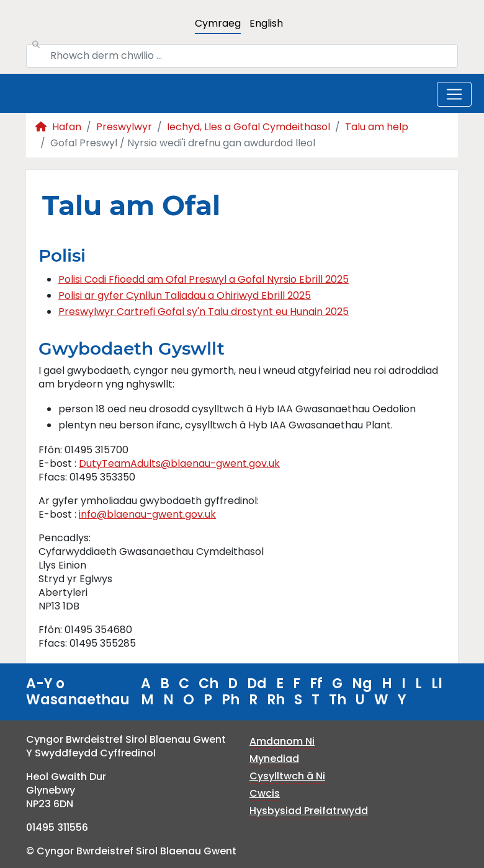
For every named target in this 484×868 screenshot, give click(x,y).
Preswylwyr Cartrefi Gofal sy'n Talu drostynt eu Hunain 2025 (204, 312)
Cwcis (265, 793)
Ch (208, 684)
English (266, 23)
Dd (257, 684)
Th (338, 700)
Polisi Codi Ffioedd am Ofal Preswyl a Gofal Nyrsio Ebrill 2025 (204, 279)
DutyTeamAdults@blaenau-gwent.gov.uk (179, 463)
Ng (362, 684)
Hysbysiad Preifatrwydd (309, 811)
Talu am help (377, 127)
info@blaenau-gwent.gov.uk (147, 514)
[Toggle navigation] (454, 94)
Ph (231, 700)
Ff (316, 684)
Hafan (58, 127)
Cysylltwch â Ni (287, 776)
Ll (437, 684)
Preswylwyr (124, 127)
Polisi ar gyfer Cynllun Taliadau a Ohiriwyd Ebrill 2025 (185, 295)
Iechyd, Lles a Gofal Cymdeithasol (249, 127)
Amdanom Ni (282, 741)
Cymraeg (218, 23)
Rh (276, 700)
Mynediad (274, 759)
